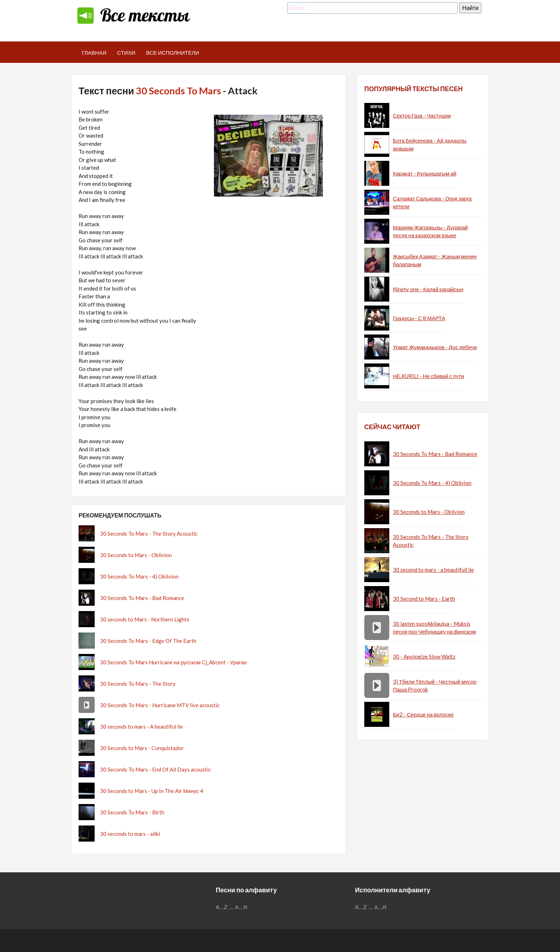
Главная (94, 53)
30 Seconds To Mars (178, 91)
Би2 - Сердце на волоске (423, 714)
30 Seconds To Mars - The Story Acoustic (149, 534)
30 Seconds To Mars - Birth (132, 812)
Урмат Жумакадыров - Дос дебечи (435, 347)
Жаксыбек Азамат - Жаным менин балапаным (435, 260)
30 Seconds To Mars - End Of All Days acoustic (155, 769)
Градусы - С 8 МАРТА (419, 318)
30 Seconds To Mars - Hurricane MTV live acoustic (160, 705)
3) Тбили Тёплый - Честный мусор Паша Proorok (435, 686)
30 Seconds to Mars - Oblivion (136, 555)
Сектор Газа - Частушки (422, 115)
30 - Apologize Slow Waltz (424, 656)
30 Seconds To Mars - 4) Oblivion (139, 576)
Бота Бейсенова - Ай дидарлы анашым (430, 145)
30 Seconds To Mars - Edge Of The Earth (148, 641)
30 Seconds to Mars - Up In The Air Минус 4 (152, 791)
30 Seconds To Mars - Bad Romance (142, 598)
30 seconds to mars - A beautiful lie (141, 727)
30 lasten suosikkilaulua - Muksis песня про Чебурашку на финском (434, 628)
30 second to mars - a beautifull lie (433, 570)
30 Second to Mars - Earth (424, 599)
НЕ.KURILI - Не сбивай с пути (428, 376)
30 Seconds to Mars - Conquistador (142, 748)
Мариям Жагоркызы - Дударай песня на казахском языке (430, 231)
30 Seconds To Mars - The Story (138, 684)
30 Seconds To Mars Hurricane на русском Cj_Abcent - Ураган (173, 662)
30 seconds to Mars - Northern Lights (145, 619)
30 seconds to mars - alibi (130, 834)
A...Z (222, 907)
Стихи (126, 53)
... (231, 907)
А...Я (241, 907)
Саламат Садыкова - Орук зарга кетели (432, 202)
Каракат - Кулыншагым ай (425, 173)
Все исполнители (173, 53)
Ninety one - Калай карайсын (428, 289)
